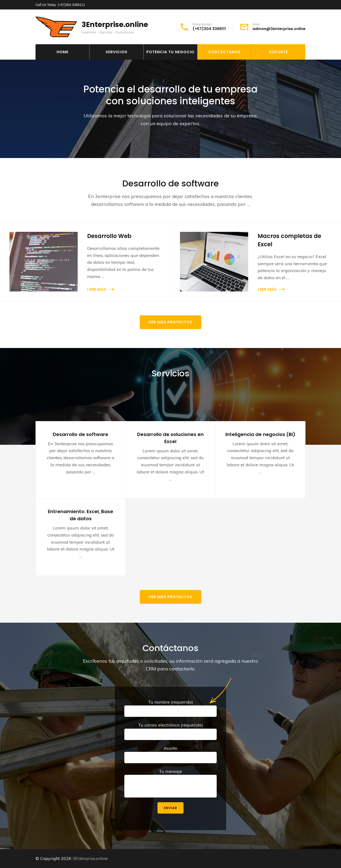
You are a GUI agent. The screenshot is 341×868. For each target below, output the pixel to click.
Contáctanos (224, 52)
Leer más (97, 290)
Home (63, 52)
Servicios (117, 52)
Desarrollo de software (81, 434)
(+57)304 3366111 (71, 5)
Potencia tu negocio (170, 52)
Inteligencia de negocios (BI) (260, 434)
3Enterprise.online (115, 25)
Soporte (278, 52)
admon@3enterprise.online (279, 29)
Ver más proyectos (170, 322)
